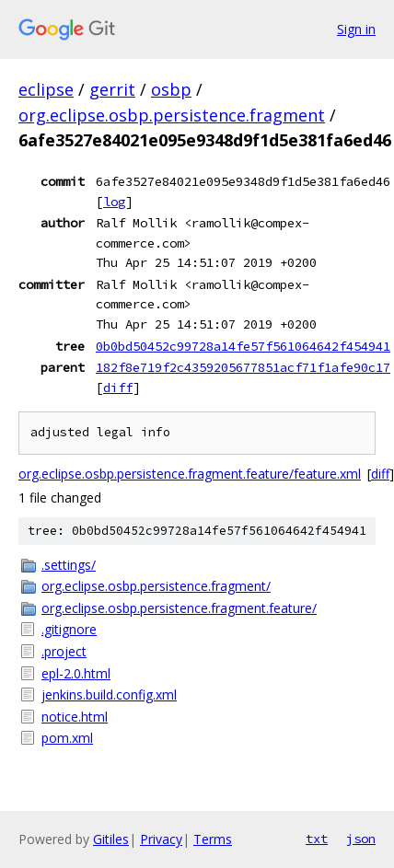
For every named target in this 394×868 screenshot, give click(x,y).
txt (317, 839)
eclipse (46, 89)
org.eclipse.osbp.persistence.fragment (172, 115)
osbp (171, 89)
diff (118, 388)
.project (64, 651)
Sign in (356, 29)
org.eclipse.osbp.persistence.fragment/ (156, 586)
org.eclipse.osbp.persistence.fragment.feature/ (179, 608)
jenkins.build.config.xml (109, 694)
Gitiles (111, 839)
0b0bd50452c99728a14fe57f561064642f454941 (243, 346)
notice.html (75, 717)
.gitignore (69, 629)
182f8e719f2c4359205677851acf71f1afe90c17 (243, 367)
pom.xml (67, 738)
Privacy (161, 839)
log (114, 202)
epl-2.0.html (76, 673)
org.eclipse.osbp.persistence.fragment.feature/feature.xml (190, 474)
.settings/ (69, 565)
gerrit (112, 89)
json (361, 839)
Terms (213, 839)
